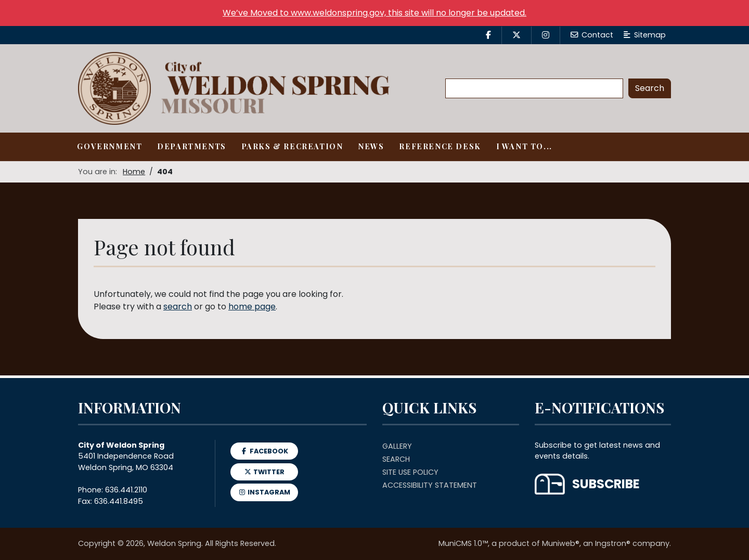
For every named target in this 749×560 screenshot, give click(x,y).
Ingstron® (613, 543)
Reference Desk (440, 146)
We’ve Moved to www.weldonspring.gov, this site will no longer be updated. (374, 13)
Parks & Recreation (292, 146)
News (371, 146)
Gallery (397, 446)
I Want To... (524, 146)
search (178, 307)
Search (396, 459)
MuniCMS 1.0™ (463, 543)
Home (134, 172)
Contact (592, 35)
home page (252, 307)
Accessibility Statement (430, 485)
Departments (192, 146)
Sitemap (645, 35)
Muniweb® (561, 543)
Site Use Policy (410, 472)
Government (109, 146)
